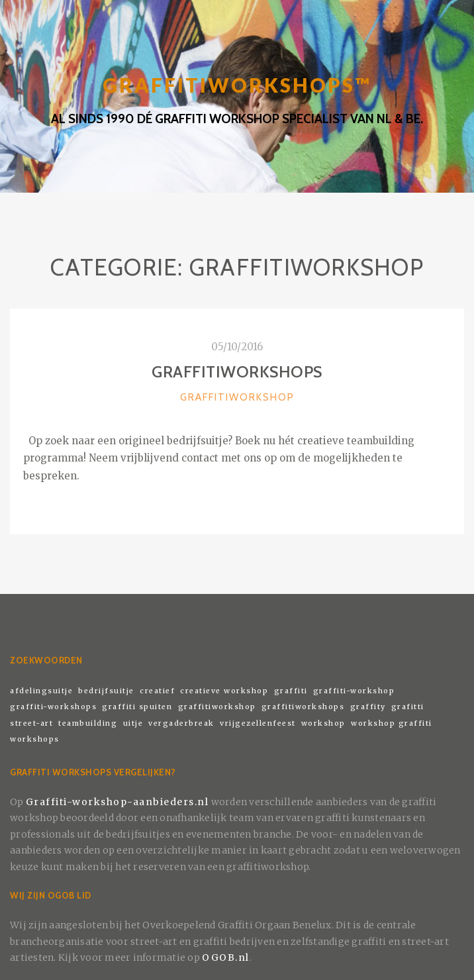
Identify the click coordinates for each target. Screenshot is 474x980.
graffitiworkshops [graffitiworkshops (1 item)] (303, 707)
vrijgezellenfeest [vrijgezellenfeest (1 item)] (258, 723)
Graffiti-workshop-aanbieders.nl (118, 802)
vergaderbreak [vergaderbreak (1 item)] (181, 723)
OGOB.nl (226, 957)
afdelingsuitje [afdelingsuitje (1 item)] (41, 691)
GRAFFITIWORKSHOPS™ (237, 85)
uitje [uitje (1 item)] (133, 723)
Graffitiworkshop (237, 397)
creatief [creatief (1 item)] (157, 691)
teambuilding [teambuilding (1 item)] (88, 723)
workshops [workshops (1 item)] (35, 739)
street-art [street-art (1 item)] (31, 723)
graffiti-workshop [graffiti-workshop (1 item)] (354, 691)
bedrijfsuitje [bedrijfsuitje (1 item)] (106, 691)
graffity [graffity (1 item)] (368, 707)
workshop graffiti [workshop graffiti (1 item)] (392, 723)
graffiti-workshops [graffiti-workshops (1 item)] (53, 707)
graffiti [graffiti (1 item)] (291, 691)
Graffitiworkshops (237, 372)
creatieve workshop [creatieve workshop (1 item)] (224, 691)
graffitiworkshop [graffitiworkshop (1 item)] (217, 707)
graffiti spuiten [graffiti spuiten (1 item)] (137, 707)
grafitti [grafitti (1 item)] (408, 707)
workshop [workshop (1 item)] (323, 723)
